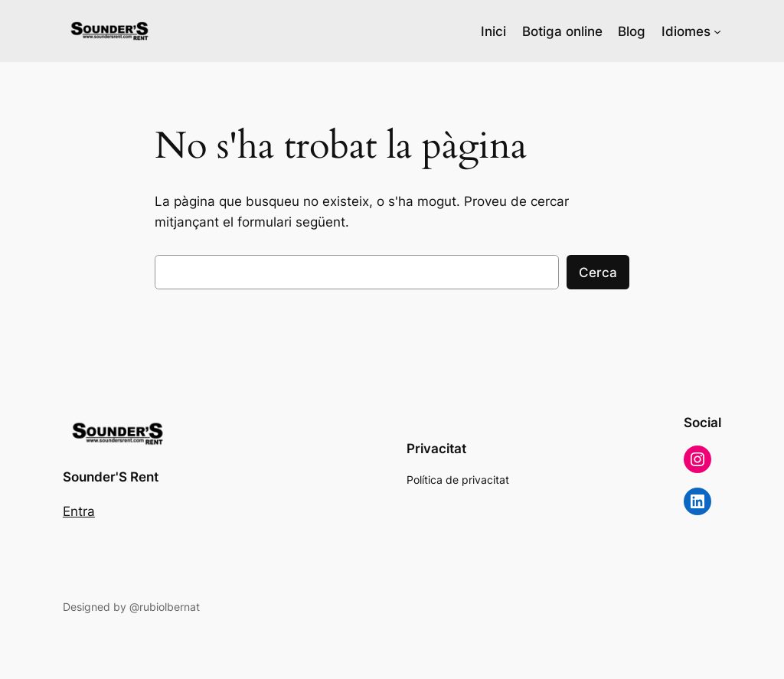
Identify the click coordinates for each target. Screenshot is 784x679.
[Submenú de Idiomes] (717, 31)
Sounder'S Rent (111, 477)
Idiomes (686, 31)
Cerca (598, 273)
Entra (79, 511)
